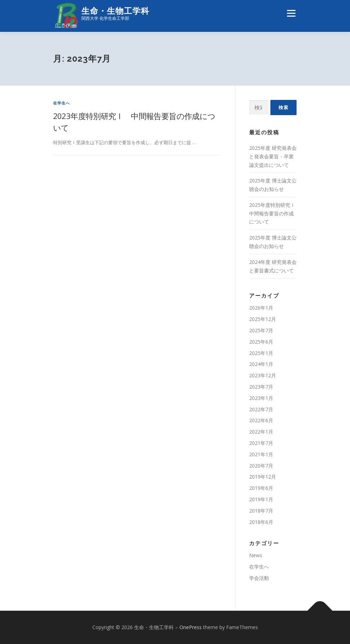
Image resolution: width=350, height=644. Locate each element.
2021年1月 (261, 454)
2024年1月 (261, 364)
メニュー (291, 13)
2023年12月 (263, 375)
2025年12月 (263, 319)
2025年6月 (261, 342)
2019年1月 (261, 499)
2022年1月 (261, 432)
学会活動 (259, 578)
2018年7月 (261, 511)
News (256, 555)
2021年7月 (261, 443)
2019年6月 (261, 488)
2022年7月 (261, 409)
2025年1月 (261, 353)
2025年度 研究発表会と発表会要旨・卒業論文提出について (273, 156)
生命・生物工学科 (115, 11)
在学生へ (62, 103)
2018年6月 (261, 522)
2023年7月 (261, 387)
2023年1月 (261, 398)
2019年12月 (263, 477)
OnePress (191, 627)
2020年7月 (261, 466)
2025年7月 (261, 330)
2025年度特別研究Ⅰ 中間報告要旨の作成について (275, 213)
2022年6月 (261, 421)
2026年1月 (261, 308)
